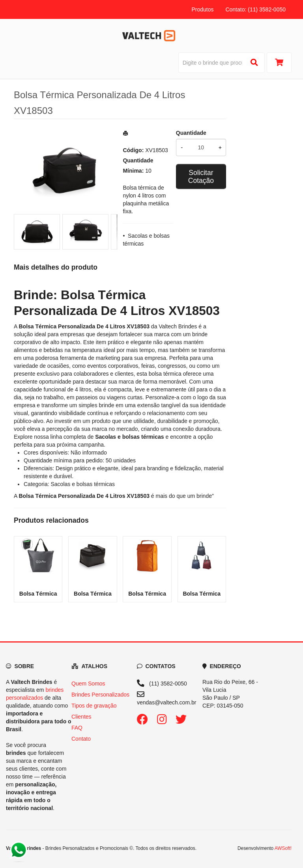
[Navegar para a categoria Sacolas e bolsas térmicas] (129, 437)
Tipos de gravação (94, 706)
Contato (81, 739)
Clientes (81, 717)
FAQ (77, 728)
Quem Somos (88, 684)
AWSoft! (283, 848)
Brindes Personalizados (100, 695)
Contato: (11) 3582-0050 (255, 9)
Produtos (202, 9)
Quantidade (191, 133)
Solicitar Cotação (201, 177)
